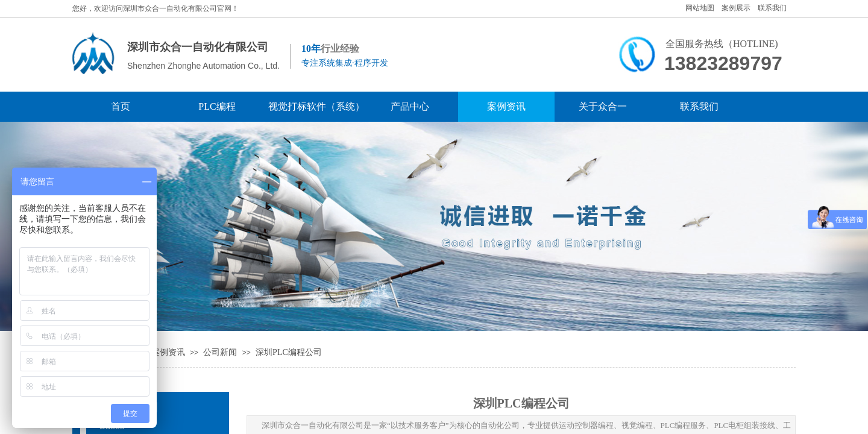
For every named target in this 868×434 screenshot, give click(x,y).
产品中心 (410, 106)
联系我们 (699, 106)
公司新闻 (220, 352)
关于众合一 (603, 106)
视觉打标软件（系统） (313, 106)
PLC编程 (217, 106)
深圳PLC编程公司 (289, 352)
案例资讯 (506, 106)
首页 (121, 106)
